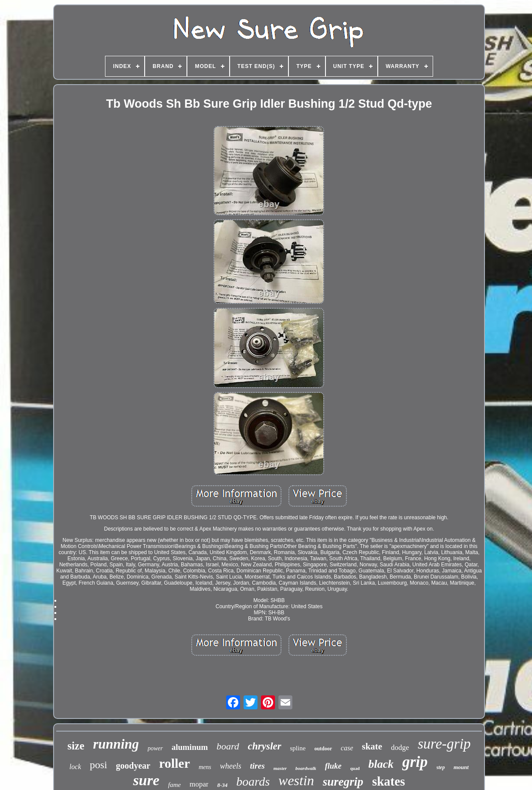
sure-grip (444, 744)
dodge (400, 747)
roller (175, 763)
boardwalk (306, 768)
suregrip (343, 782)
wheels (231, 766)
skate (372, 746)
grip (415, 762)
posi (98, 765)
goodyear (133, 766)
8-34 (222, 785)
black (381, 764)
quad (355, 768)
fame (175, 785)
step (441, 767)
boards (253, 781)
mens (205, 767)
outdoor (323, 749)
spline (298, 748)
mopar (199, 784)
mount (461, 767)
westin (296, 780)
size (76, 746)
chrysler (265, 746)
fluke (333, 766)
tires (258, 766)
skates (389, 781)
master (280, 768)
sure (146, 780)
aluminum (190, 747)
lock (75, 767)
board (228, 746)
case (347, 748)
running (116, 744)
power (155, 748)
